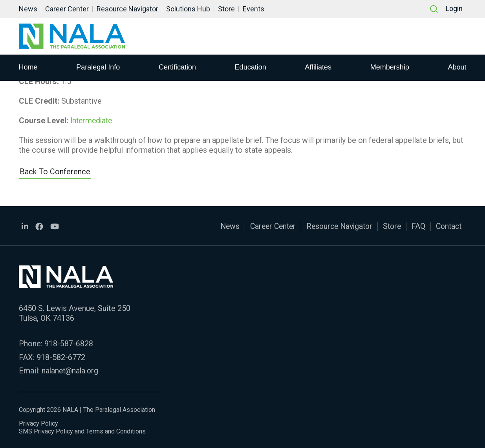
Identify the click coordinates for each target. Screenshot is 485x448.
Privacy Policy (38, 422)
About (457, 67)
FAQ (416, 226)
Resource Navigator (127, 9)
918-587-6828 (69, 343)
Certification (177, 67)
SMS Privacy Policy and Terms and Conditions (82, 430)
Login (454, 9)
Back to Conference (55, 172)
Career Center (67, 9)
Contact (448, 226)
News (28, 9)
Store (226, 9)
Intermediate (92, 120)
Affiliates (318, 67)
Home (28, 67)
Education (251, 67)
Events (253, 9)
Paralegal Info (98, 67)
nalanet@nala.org (71, 370)
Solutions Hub (188, 9)
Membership (390, 67)
